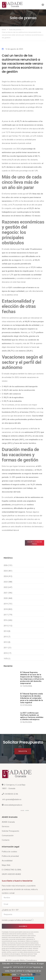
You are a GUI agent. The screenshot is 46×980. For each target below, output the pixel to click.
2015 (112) (8, 626)
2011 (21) (7, 648)
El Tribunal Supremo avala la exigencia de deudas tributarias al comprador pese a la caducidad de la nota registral (32, 698)
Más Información (27, 978)
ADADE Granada (8, 822)
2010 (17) (7, 653)
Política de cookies (9, 852)
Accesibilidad (7, 861)
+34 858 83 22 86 (11, 794)
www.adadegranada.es (13, 805)
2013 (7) (7, 637)
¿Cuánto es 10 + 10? (10, 910)
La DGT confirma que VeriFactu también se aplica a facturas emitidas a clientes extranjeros (32, 716)
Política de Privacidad (24, 920)
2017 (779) (8, 615)
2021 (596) (8, 593)
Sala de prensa (15, 30)
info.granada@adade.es (12, 799)
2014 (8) (7, 631)
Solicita (23, 751)
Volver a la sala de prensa (35, 543)
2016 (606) (8, 620)
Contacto (6, 840)
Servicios (6, 827)
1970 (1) (7, 659)
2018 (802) (8, 609)
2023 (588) (8, 582)
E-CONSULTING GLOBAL (12, 870)
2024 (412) (8, 576)
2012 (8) (7, 642)
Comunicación (8, 836)
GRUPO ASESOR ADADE (11, 874)
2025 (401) (8, 571)
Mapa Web (6, 865)
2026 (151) (8, 565)
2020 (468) (8, 598)
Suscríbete (23, 926)
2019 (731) (8, 604)
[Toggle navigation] (43, 5)
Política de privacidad (10, 856)
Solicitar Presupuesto (10, 831)
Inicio (4, 30)
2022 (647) (8, 587)
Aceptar (16, 978)
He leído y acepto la (18, 920)
